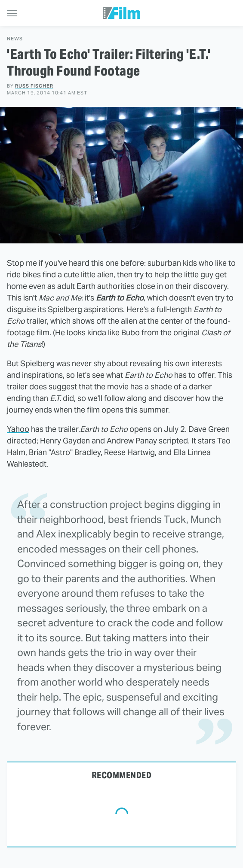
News (15, 39)
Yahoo (18, 429)
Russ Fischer (34, 86)
